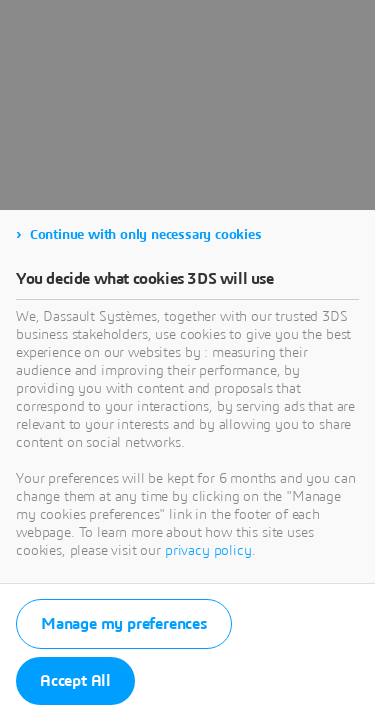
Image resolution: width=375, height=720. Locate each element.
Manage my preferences (124, 624)
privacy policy (208, 551)
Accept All (75, 681)
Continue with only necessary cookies (146, 235)
